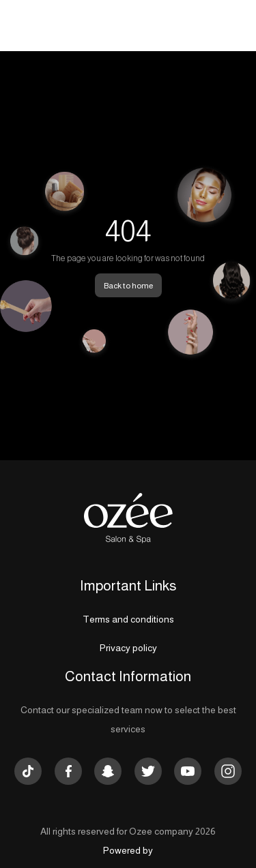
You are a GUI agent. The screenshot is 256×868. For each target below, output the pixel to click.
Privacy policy (128, 648)
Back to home (128, 286)
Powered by (128, 850)
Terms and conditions (128, 619)
